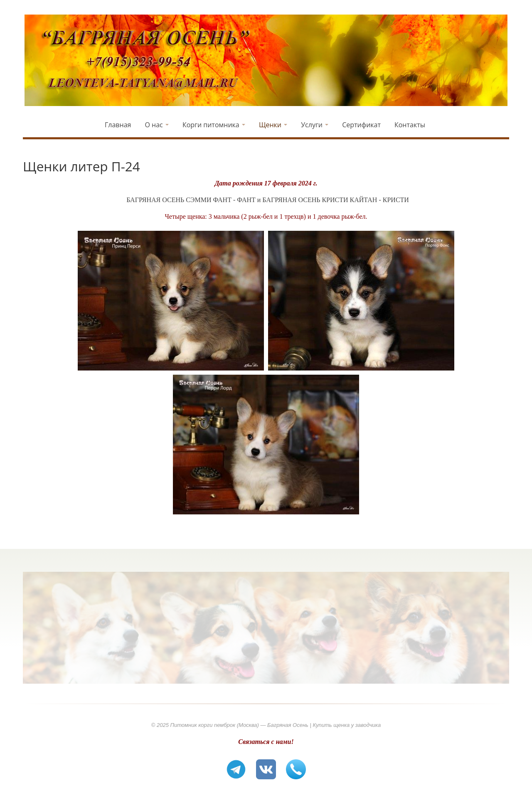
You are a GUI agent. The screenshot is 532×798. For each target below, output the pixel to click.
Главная (118, 125)
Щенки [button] (273, 125)
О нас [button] (156, 125)
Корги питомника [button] (214, 125)
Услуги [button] (315, 125)
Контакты (410, 125)
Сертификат (361, 125)
